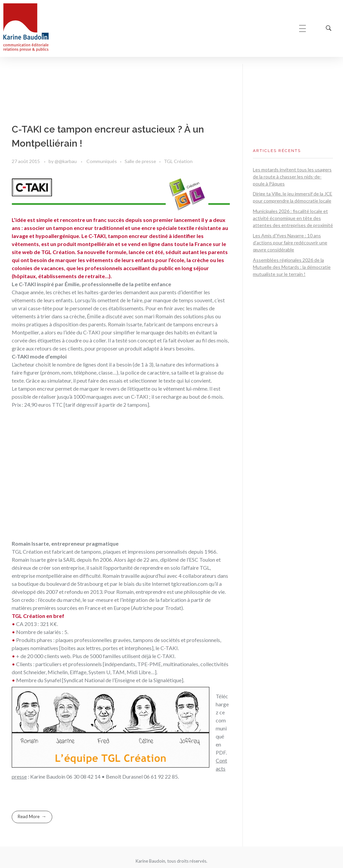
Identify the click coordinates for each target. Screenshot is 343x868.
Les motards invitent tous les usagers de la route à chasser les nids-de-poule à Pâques (292, 177)
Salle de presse (140, 161)
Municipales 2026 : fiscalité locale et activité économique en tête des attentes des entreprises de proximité (293, 218)
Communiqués (102, 161)
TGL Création (178, 161)
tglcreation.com (189, 584)
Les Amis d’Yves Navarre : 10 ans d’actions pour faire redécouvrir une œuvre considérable (290, 243)
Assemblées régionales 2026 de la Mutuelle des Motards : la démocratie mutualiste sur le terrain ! (292, 267)
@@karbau (66, 161)
